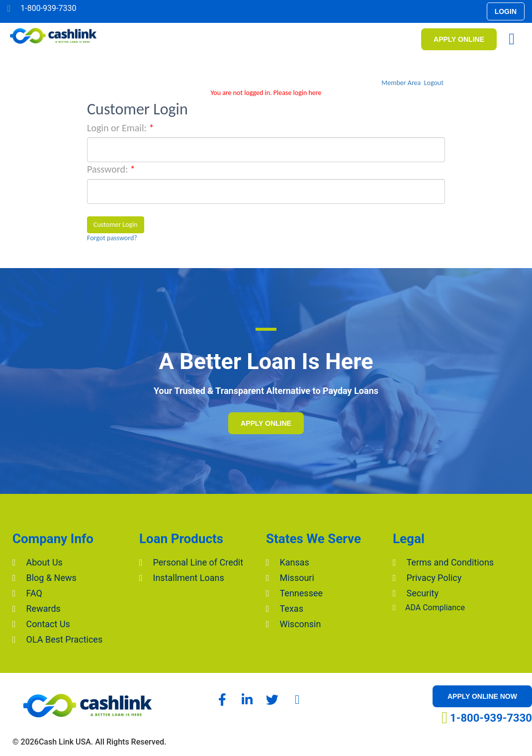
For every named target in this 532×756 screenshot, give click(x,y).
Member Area (401, 83)
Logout (434, 83)
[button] (506, 11)
